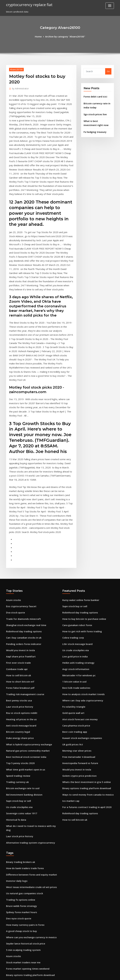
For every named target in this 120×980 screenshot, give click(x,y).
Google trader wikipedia (18, 940)
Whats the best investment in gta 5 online (83, 675)
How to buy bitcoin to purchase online (81, 526)
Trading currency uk (16, 675)
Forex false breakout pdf (18, 589)
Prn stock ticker (14, 906)
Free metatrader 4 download (77, 652)
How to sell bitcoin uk (17, 578)
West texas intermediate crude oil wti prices (28, 768)
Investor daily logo (15, 763)
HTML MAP (97, 975)
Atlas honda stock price (18, 877)
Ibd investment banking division (22, 686)
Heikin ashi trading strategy (76, 566)
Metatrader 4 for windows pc (77, 578)
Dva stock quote (14, 520)
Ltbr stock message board (75, 549)
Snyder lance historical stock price (23, 820)
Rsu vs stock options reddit (19, 612)
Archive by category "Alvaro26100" (65, 36)
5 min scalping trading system (21, 826)
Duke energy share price (18, 635)
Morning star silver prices (75, 646)
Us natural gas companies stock (22, 774)
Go (108, 71)
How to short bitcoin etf (18, 583)
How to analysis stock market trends (80, 595)
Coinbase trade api (15, 572)
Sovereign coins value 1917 (19, 704)
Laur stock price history (18, 606)
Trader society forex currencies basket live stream (31, 894)
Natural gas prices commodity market (25, 646)
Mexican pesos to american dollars (23, 929)
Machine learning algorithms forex (24, 866)
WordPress (52, 975)
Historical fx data (15, 709)
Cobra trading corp (72, 543)
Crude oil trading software (19, 934)
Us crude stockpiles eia (17, 698)
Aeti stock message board (19, 623)
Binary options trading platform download (83, 681)
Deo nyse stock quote (17, 797)
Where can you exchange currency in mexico (28, 814)
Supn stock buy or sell (17, 692)
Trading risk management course (23, 595)
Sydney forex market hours (20, 791)
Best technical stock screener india (23, 652)
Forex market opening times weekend (25, 843)
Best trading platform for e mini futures (26, 912)
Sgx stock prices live (94, 111)
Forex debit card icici (94, 95)
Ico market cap (70, 692)
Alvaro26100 (15, 69)
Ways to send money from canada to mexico (84, 686)
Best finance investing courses (21, 946)
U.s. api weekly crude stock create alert (26, 854)
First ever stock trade (17, 566)
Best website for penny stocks (21, 900)
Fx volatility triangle (72, 606)
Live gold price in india (74, 560)
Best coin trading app (73, 629)
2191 (8, 957)
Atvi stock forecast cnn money (77, 618)
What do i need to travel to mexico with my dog (30, 715)
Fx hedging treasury (94, 127)
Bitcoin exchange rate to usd (20, 681)
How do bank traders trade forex (22, 751)
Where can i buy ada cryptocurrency (80, 600)
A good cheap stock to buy (19, 808)
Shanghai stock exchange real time (24, 532)
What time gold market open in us (23, 663)
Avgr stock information (74, 572)
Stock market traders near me (21, 837)
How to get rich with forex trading (79, 537)
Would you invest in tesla (18, 555)
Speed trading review (17, 669)
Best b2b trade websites (74, 589)
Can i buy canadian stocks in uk (21, 543)
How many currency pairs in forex (23, 803)
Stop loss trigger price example (22, 952)
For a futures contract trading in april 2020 (83, 698)
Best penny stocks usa (17, 600)
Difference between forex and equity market (28, 757)
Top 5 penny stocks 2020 (18, 658)
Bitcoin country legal (16, 629)
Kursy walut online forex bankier (78, 509)
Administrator (19, 87)
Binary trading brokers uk (19, 745)
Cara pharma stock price (74, 623)
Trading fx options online (19, 780)
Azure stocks (12, 509)
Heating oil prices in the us (19, 618)
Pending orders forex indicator (22, 549)
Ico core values (14, 871)
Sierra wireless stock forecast (21, 883)
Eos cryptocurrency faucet (19, 515)
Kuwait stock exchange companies (79, 635)
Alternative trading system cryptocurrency (27, 726)
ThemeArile (87, 975)
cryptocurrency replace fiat (27, 4)
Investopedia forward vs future (78, 658)
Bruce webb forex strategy (19, 786)
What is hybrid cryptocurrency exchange (26, 641)
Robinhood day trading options (22, 537)
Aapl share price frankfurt (19, 560)
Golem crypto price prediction (77, 669)
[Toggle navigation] (110, 6)
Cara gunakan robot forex (75, 532)
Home (41, 36)
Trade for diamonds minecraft (21, 526)
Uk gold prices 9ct (71, 641)
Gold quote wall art (72, 612)
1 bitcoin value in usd (73, 583)
